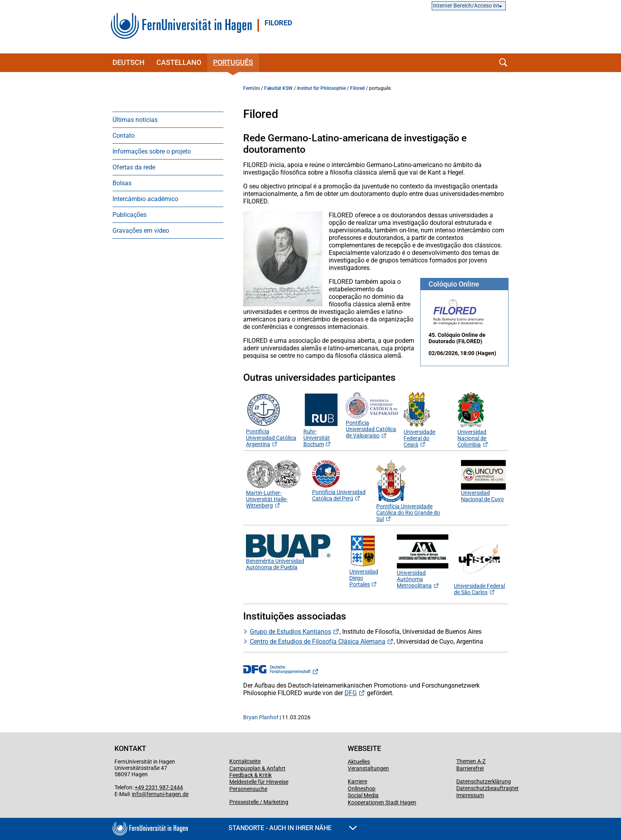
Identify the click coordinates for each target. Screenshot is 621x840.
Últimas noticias (135, 120)
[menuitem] (168, 120)
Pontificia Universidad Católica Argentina (271, 438)
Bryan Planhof (261, 717)
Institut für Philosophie (321, 88)
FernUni (251, 88)
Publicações (130, 215)
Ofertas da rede (134, 167)
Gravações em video (141, 231)
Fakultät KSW (278, 88)
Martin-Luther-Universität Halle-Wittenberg (274, 496)
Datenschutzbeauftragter (488, 788)
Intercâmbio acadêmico (145, 199)
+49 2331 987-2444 (159, 787)
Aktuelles (359, 762)
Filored (357, 88)
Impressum (470, 795)
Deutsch (129, 62)
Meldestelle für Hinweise (259, 782)
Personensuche (248, 789)
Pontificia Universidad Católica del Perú (339, 492)
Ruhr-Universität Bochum (321, 435)
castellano (179, 62)
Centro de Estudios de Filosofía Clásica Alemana (318, 641)
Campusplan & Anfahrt (257, 768)
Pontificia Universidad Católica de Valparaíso (371, 429)
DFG (351, 693)
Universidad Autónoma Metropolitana (423, 576)
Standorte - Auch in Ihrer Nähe (293, 828)
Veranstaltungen (368, 768)
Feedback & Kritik (250, 775)
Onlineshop (362, 789)
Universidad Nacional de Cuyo (482, 496)
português (233, 62)
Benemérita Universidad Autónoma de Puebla (275, 564)
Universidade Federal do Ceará (419, 435)
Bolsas (122, 183)
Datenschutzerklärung (484, 781)
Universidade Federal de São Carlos (479, 589)
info (137, 794)
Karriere (357, 781)
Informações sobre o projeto (152, 151)
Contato (124, 136)
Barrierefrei (470, 768)
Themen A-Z (471, 761)
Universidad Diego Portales (364, 575)
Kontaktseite (245, 761)
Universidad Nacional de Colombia (472, 435)
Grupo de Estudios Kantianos (290, 632)
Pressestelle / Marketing (259, 802)
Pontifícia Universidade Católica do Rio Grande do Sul (408, 509)
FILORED (278, 23)
